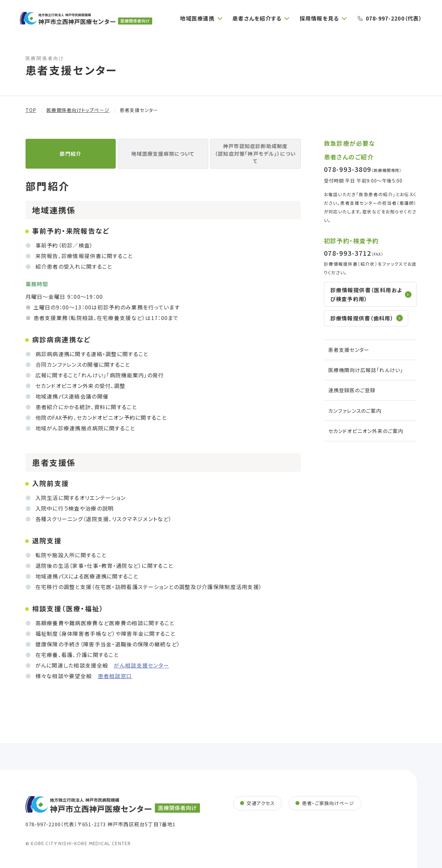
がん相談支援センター (141, 665)
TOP (31, 110)
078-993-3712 (348, 253)
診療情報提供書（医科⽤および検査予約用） (366, 294)
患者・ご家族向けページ (328, 803)
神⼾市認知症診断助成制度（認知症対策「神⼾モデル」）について (255, 153)
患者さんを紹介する (257, 18)
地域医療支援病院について (163, 154)
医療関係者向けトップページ (78, 110)
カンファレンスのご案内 (355, 411)
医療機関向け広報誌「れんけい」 (366, 370)
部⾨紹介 (70, 154)
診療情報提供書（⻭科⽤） (362, 318)
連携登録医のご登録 (352, 390)
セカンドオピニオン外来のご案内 (366, 431)
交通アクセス (261, 803)
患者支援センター (349, 350)
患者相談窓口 (115, 676)
